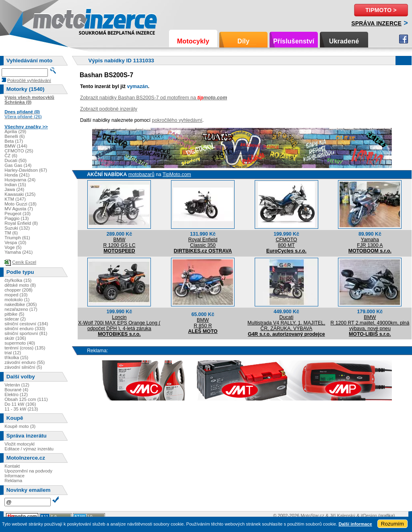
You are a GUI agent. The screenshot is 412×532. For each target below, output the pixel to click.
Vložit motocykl (20, 444)
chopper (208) (19, 290)
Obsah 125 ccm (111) (26, 399)
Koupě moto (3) (20, 426)
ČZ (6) (11, 156)
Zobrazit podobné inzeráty (109, 109)
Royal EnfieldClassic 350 (203, 242)
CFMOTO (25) (19, 151)
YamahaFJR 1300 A (370, 242)
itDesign (369, 516)
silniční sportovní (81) (26, 333)
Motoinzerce (50, 20)
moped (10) (16, 295)
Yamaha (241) (19, 252)
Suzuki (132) (17, 228)
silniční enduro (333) (25, 329)
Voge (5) (13, 247)
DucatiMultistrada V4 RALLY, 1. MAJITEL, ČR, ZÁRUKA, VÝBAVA (286, 323)
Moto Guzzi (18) (21, 204)
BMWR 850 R (203, 323)
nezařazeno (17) (21, 309)
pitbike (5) (14, 314)
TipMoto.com (177, 175)
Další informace (355, 524)
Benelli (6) (14, 136)
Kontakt (12, 466)
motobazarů (141, 175)
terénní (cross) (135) (25, 348)
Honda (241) (17, 175)
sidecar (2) (15, 319)
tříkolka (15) (16, 357)
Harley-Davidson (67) (26, 170)
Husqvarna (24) (20, 180)
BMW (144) (16, 146)
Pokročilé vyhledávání (29, 80)
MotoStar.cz (312, 516)
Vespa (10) (15, 242)
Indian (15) (15, 185)
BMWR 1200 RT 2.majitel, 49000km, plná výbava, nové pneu (370, 323)
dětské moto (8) (20, 285)
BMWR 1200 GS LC (119, 242)
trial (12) (13, 353)
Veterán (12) (17, 385)
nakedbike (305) (21, 304)
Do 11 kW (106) (20, 404)
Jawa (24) (14, 189)
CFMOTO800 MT (286, 242)
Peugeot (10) (18, 214)
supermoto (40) (20, 343)
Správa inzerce (376, 23)
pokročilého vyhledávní (177, 120)
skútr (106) (15, 338)
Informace (14, 476)
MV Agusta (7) (19, 209)
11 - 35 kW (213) (21, 409)
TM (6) (11, 233)
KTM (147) (15, 199)
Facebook (404, 39)
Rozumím (392, 524)
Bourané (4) (16, 390)
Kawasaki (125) (20, 194)
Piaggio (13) (16, 218)
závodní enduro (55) (25, 362)
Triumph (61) (17, 238)
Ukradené (344, 41)
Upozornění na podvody (28, 471)
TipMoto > (381, 10)
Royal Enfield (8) (21, 223)
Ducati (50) (15, 160)
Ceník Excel (24, 262)
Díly (243, 41)
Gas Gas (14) (18, 165)
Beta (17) (14, 141)
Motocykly (193, 41)
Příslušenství (294, 41)
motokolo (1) (17, 300)
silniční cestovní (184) (26, 324)
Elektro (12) (16, 394)
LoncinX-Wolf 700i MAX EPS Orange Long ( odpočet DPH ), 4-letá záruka (119, 323)
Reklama (13, 481)
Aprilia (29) (15, 131)
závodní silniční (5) (23, 367)
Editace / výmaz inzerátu (29, 449)
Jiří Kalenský (343, 516)
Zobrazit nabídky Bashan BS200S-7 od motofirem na (153, 98)
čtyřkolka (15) (18, 280)
